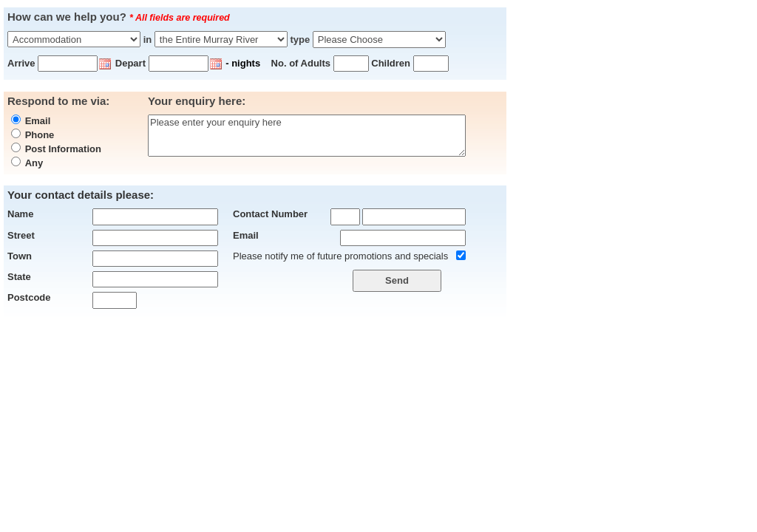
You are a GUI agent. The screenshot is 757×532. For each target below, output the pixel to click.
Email (38, 121)
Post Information (63, 149)
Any (34, 163)
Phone (40, 135)
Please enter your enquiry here (307, 136)
